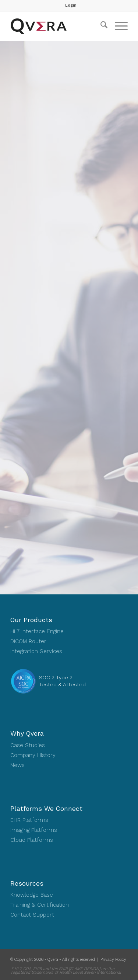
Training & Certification (40, 905)
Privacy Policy (113, 960)
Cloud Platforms (32, 840)
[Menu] (118, 26)
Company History (33, 755)
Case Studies (28, 745)
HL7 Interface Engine (37, 631)
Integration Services (36, 651)
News (17, 765)
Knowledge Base (32, 895)
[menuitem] (71, 6)
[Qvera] (57, 26)
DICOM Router (28, 641)
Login (71, 5)
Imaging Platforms (34, 830)
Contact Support (32, 915)
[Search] (100, 26)
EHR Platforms (29, 820)
